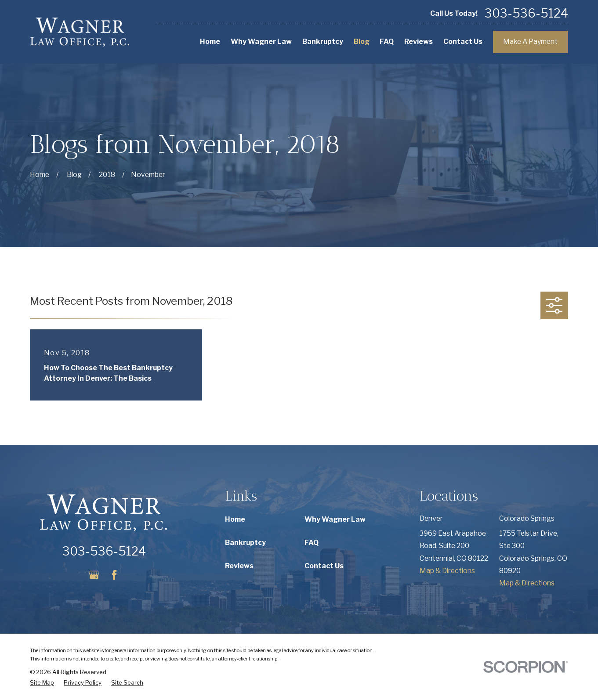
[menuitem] (42, 683)
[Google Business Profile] (94, 575)
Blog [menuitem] (362, 41)
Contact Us (324, 566)
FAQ (312, 543)
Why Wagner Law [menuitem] (261, 41)
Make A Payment (530, 41)
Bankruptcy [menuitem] (323, 41)
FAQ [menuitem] (387, 41)
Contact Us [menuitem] (463, 41)
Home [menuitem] (210, 41)
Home (235, 519)
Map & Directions (447, 571)
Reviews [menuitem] (419, 41)
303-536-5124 (526, 14)
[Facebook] (114, 575)
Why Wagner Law (335, 519)
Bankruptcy (245, 543)
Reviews (239, 566)
